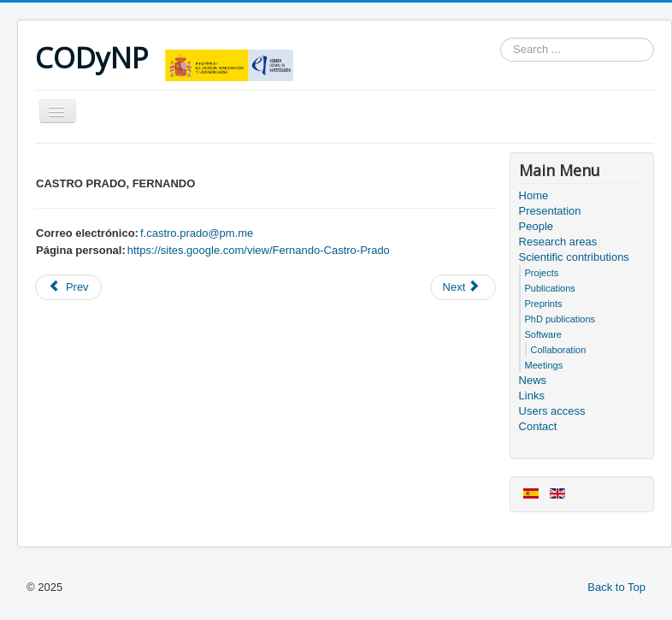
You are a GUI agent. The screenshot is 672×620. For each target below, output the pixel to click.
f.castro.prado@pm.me (197, 233)
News (533, 380)
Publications (550, 288)
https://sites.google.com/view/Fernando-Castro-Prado (259, 250)
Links (532, 396)
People (536, 226)
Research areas (558, 242)
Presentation (550, 211)
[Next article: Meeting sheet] (463, 287)
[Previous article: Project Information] (68, 287)
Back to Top (616, 587)
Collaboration (559, 350)
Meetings (544, 365)
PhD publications (560, 319)
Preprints (544, 304)
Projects (542, 273)
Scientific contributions (574, 257)
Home (534, 195)
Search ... (501, 38)
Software (543, 334)
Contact (538, 426)
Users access (552, 411)
